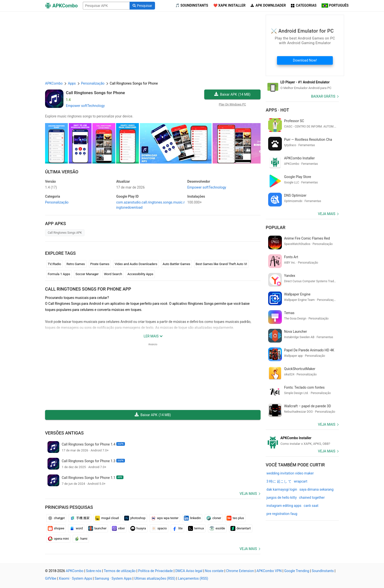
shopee (56, 528)
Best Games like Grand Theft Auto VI (221, 264)
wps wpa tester (165, 518)
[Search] (142, 6)
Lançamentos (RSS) (193, 578)
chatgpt (56, 518)
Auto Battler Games (176, 264)
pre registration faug (282, 514)
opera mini (58, 539)
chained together (312, 498)
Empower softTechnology (85, 106)
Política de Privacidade (156, 571)
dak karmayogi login (282, 489)
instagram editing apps (284, 506)
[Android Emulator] (302, 85)
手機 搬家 (80, 518)
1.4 (51, 187)
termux (196, 528)
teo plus (235, 518)
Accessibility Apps (140, 274)
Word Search (113, 274)
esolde (217, 528)
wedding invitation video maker (290, 473)
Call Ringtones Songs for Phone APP (88, 289)
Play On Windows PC (233, 104)
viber (118, 528)
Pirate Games (100, 264)
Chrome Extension (240, 571)
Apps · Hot (277, 110)
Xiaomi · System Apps (75, 578)
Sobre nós (94, 571)
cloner (214, 518)
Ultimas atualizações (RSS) (155, 578)
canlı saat (311, 506)
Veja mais (248, 494)
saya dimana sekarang (316, 489)
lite (177, 528)
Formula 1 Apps (59, 274)
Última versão (62, 172)
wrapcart (301, 481)
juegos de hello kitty (282, 498)
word (76, 528)
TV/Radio (54, 264)
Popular (276, 227)
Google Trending (297, 571)
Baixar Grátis (323, 96)
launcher (97, 528)
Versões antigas (64, 433)
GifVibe (51, 578)
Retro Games (76, 264)
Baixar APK (232, 95)
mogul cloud (107, 518)
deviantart (241, 528)
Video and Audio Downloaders (136, 264)
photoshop (135, 518)
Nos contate (214, 571)
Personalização (57, 202)
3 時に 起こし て (279, 481)
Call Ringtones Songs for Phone (95, 93)
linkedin (192, 518)
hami (81, 539)
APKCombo (54, 83)
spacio (159, 528)
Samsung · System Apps (113, 578)
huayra (138, 528)
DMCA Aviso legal (189, 571)
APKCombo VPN (269, 571)
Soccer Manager (87, 274)
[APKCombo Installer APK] (302, 441)
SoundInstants (323, 571)
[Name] (106, 6)
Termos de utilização (120, 571)
